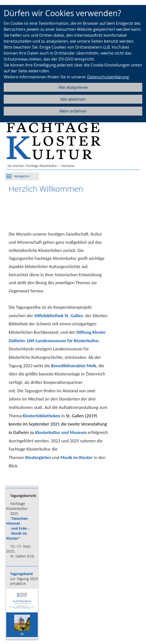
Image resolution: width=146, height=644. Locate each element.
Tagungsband (21, 574)
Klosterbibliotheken (41, 416)
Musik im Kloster (76, 457)
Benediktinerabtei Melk (74, 366)
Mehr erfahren (73, 111)
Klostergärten (38, 457)
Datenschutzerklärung (108, 77)
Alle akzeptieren (73, 87)
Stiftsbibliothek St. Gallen (59, 316)
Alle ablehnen (73, 99)
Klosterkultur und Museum (61, 432)
